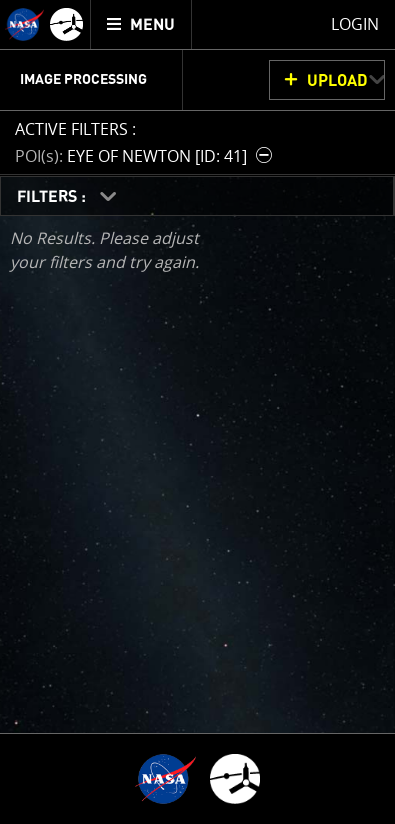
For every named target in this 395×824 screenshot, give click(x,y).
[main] (197, 412)
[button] (146, 155)
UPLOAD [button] (337, 81)
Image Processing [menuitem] (83, 80)
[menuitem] (141, 24)
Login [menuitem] (355, 24)
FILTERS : (53, 197)
